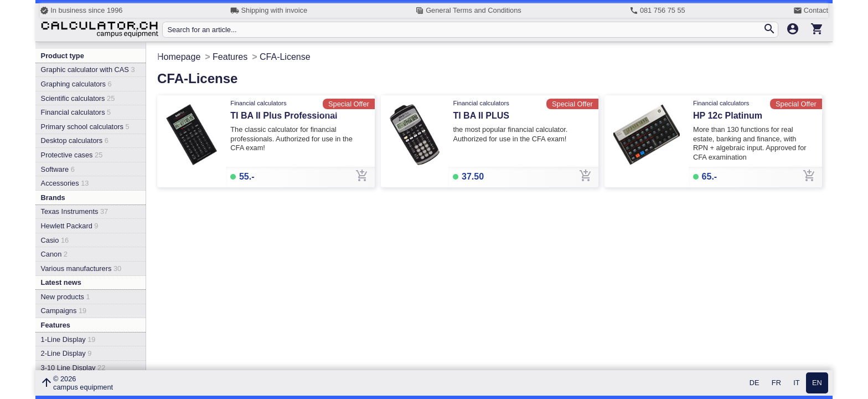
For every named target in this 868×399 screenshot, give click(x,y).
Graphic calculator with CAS (88, 70)
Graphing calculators (76, 84)
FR (776, 383)
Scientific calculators (78, 98)
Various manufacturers (81, 268)
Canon (54, 254)
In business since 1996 (81, 11)
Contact (811, 11)
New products (66, 297)
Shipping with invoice (269, 11)
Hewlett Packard (70, 226)
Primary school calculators (85, 127)
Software (58, 169)
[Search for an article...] (465, 30)
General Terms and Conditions (468, 11)
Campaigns (64, 311)
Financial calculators (76, 112)
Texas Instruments (75, 211)
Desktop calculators (75, 140)
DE (755, 383)
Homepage (179, 57)
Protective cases (72, 155)
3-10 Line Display (73, 368)
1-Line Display (68, 339)
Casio (55, 240)
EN (817, 383)
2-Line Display (66, 353)
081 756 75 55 (657, 11)
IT (796, 383)
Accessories (65, 183)
